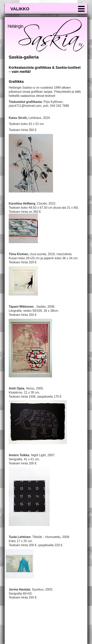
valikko (20, 9)
